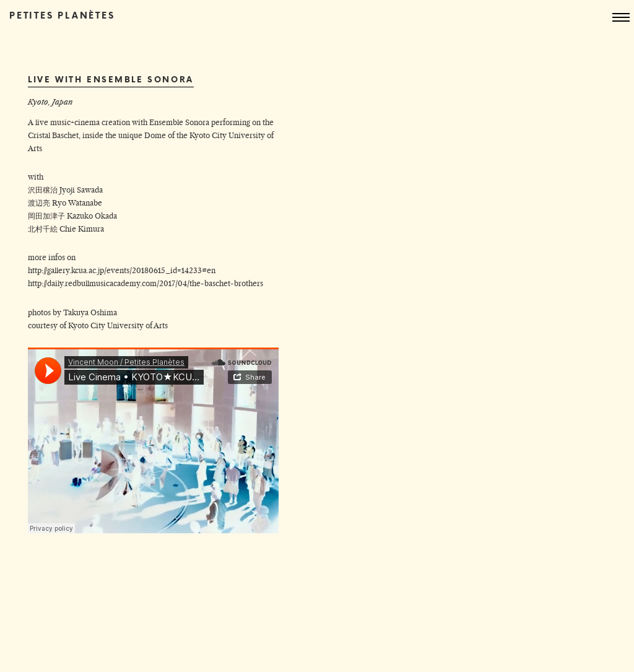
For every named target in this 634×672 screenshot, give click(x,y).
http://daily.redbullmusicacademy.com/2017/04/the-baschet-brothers (145, 283)
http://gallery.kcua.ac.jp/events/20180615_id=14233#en (122, 270)
